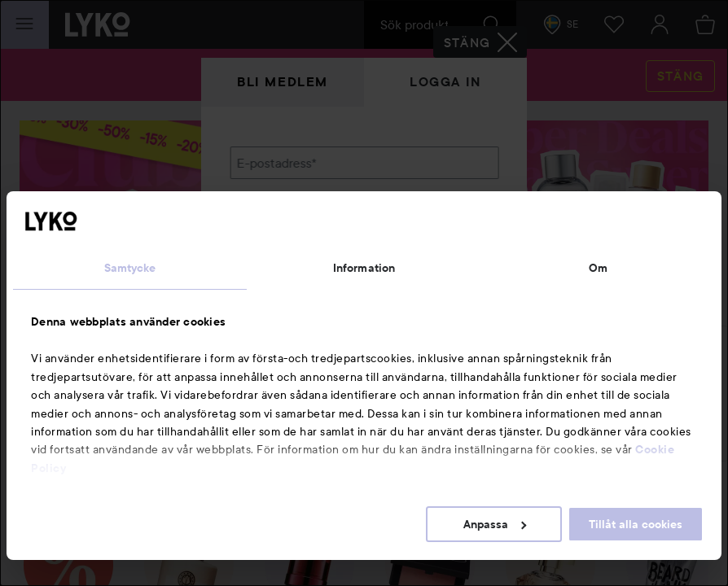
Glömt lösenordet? (283, 277)
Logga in (445, 82)
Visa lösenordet (456, 246)
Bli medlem (283, 82)
